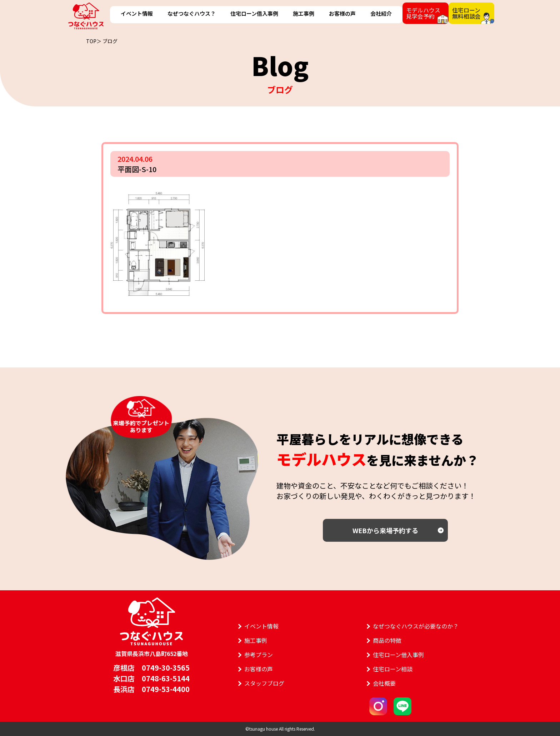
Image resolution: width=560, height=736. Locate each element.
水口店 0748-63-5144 (151, 678)
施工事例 (303, 13)
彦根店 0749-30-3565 (151, 668)
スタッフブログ (264, 683)
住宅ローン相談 (393, 669)
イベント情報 (137, 13)
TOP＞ (94, 41)
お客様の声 (342, 13)
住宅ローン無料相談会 (466, 13)
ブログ (110, 41)
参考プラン (259, 655)
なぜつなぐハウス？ (191, 13)
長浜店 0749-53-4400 (151, 689)
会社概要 (384, 683)
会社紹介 (380, 13)
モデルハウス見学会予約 (422, 13)
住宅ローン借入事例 (254, 13)
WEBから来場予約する (385, 530)
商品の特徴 (387, 640)
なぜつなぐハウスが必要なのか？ (416, 626)
